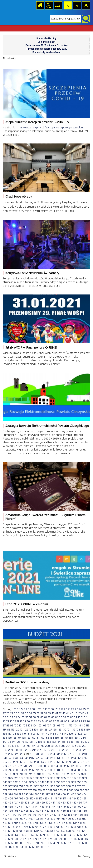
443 (32, 807)
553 (11, 835)
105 (39, 726)
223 (79, 750)
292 (10, 770)
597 (69, 843)
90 (66, 722)
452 (79, 807)
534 (79, 827)
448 (58, 807)
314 (39, 774)
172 (5, 742)
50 (4, 717)
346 (37, 782)
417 (64, 799)
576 (45, 839)
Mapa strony (58, 5)
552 (5, 835)
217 (49, 750)
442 (26, 807)
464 (58, 811)
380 (45, 790)
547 (63, 831)
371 (84, 786)
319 (63, 774)
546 (58, 831)
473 (19, 815)
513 (56, 823)
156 (15, 738)
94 (81, 722)
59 (38, 717)
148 (61, 734)
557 (32, 835)
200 (47, 746)
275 (10, 766)
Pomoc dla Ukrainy (46, 38)
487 (5, 819)
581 (70, 839)
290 (88, 766)
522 (15, 827)
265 (47, 762)
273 (88, 762)
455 (11, 811)
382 (55, 790)
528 (47, 827)
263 (37, 762)
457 (21, 811)
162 (42, 738)
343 (21, 782)
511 (47, 823)
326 (16, 778)
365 (53, 786)
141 (28, 734)
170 (80, 738)
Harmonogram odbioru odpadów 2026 (46, 49)
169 (76, 738)
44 (68, 713)
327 (21, 778)
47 (79, 713)
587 (16, 843)
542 (37, 831)
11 (37, 709)
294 (21, 770)
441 (21, 807)
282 (45, 766)
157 (19, 738)
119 (13, 730)
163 (47, 738)
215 (39, 750)
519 (84, 823)
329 (32, 778)
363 (42, 786)
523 (21, 827)
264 (42, 762)
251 (58, 758)
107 (49, 726)
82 (35, 722)
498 (63, 819)
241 (5, 758)
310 (21, 774)
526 (37, 827)
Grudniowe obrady (19, 196)
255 (79, 758)
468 (79, 811)
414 (50, 799)
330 (37, 778)
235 (58, 754)
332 (47, 778)
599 (79, 843)
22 (73, 709)
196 (28, 746)
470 (5, 815)
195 (24, 746)
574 (35, 839)
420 (79, 799)
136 (5, 734)
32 (23, 713)
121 (22, 730)
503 (5, 823)
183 (54, 742)
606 (32, 847)
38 (45, 713)
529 (53, 827)
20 (66, 709)
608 (42, 847)
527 (42, 827)
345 (32, 782)
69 (76, 717)
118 (8, 730)
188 (77, 742)
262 (31, 762)
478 (44, 815)
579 (60, 839)
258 (10, 762)
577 (50, 839)
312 (30, 774)
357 (10, 786)
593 (47, 843)
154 (5, 738)
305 (79, 770)
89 (62, 722)
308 (10, 774)
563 (63, 835)
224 (84, 750)
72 (86, 717)
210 (16, 750)
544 (47, 831)
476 (34, 815)
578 (55, 839)
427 (32, 803)
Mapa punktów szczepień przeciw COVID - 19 (37, 122)
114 (79, 726)
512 (51, 823)
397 (47, 795)
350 (58, 782)
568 (5, 839)
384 (66, 790)
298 (42, 770)
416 (60, 799)
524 (26, 827)
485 (81, 815)
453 (84, 807)
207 (84, 746)
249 (47, 758)
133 (78, 730)
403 (79, 795)
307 (5, 774)
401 (69, 795)
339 (85, 778)
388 (87, 790)
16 (53, 709)
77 (18, 722)
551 (84, 831)
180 (40, 742)
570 (16, 839)
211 (20, 750)
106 (44, 726)
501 (79, 819)
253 (68, 758)
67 (68, 717)
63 (53, 717)
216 (44, 750)
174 (14, 742)
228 (21, 754)
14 (46, 709)
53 (15, 717)
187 (73, 742)
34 (30, 713)
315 (44, 774)
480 (54, 815)
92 (73, 722)
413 (45, 799)
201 (53, 746)
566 (80, 835)
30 (16, 713)
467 (74, 811)
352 (68, 782)
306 (84, 770)
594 (53, 843)
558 (37, 835)
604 (21, 847)
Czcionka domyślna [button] (67, 5)
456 (16, 811)
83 (39, 722)
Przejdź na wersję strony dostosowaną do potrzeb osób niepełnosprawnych (49, 5)
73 (4, 722)
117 (4, 730)
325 (11, 778)
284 (56, 766)
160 (33, 738)
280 (35, 766)
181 (44, 742)
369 (74, 786)
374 (15, 790)
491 (26, 819)
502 (84, 819)
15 (49, 709)
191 (5, 746)
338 (79, 778)
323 (84, 774)
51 (8, 717)
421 (84, 799)
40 (53, 713)
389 (5, 795)
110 (63, 726)
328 (26, 778)
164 (52, 738)
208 (5, 750)
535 (84, 827)
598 (74, 843)
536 (5, 831)
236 (63, 754)
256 (84, 758)
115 (83, 726)
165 (57, 738)
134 (83, 730)
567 (85, 835)
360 (26, 786)
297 (37, 770)
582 (75, 839)
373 (10, 790)
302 (63, 770)
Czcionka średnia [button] (77, 5)
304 (74, 770)
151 (75, 734)
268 (63, 762)
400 (63, 795)
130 (64, 730)
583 (81, 839)
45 (72, 713)
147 (57, 734)
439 (11, 807)
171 (84, 738)
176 (22, 742)
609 (47, 847)
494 (42, 819)
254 (74, 758)
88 (58, 722)
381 (50, 790)
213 (29, 750)
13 (43, 709)
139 (19, 734)
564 (69, 835)
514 (61, 823)
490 (21, 819)
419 (74, 799)
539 (21, 831)
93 (77, 722)
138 (14, 734)
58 (34, 717)
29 (12, 713)
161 (38, 738)
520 (5, 827)
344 (26, 782)
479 (49, 815)
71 (82, 717)
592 (42, 843)
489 (16, 819)
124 (36, 730)
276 (15, 766)
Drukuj (86, 856)
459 (32, 811)
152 (80, 734)
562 (58, 835)
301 (58, 770)
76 (15, 722)
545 (53, 831)
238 (74, 754)
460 (37, 811)
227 (16, 754)
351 (63, 782)
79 (25, 722)
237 (69, 754)
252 (63, 758)
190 (87, 742)
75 (11, 722)
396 (42, 795)
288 (77, 766)
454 (5, 811)
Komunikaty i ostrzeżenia (46, 52)
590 (32, 843)
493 (37, 819)
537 (10, 831)
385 (71, 790)
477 (39, 815)
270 (74, 762)
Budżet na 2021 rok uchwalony (27, 682)
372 (5, 790)
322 (78, 774)
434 (69, 803)
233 (47, 754)
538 (16, 831)
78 (21, 722)
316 (49, 774)
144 (42, 734)
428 (37, 803)
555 (21, 835)
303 (68, 770)
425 (21, 803)
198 (38, 746)
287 (72, 766)
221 (68, 750)
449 (63, 807)
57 (31, 717)
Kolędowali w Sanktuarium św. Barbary (32, 273)
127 (50, 730)
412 (40, 799)
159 (29, 738)
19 (62, 709)
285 (61, 766)
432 (58, 803)
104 (35, 726)
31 (19, 713)
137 (10, 734)
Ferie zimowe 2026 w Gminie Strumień (46, 45)
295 (26, 770)
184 (59, 742)
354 (79, 782)
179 (35, 742)
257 (5, 762)
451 (74, 807)
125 (41, 730)
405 (5, 799)
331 (42, 778)
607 (37, 847)
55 (23, 717)
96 (88, 722)
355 (84, 782)
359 (21, 786)
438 (5, 807)
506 (21, 823)
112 (71, 726)
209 (11, 750)
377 (30, 790)
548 (68, 831)
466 (69, 811)
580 (65, 839)
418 (69, 799)
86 (51, 722)
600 (85, 843)
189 (82, 742)
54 (19, 717)
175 (18, 742)
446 (48, 807)
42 (60, 713)
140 (24, 734)
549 (74, 831)
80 (28, 722)
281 (40, 766)
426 (27, 803)
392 (21, 795)
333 (53, 778)
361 (31, 786)
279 (30, 766)
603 (15, 847)
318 (58, 774)
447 (53, 807)
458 (26, 811)
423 (11, 803)
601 (5, 847)
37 (42, 713)
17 (56, 709)
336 (69, 778)
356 (5, 786)
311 (25, 774)
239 (79, 754)
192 (9, 746)
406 (11, 799)
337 (74, 778)
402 (74, 795)
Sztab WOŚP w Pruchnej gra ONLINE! (31, 347)
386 (76, 790)
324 (5, 778)
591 (37, 843)
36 (38, 713)
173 (9, 742)
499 (68, 819)
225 (5, 754)
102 (25, 726)
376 (25, 790)
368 (68, 786)
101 (21, 726)
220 (63, 750)
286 (66, 766)
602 (10, 847)
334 (58, 778)
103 (30, 726)
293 (15, 770)
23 (76, 709)
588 (21, 843)
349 (53, 782)
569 (11, 839)
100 (16, 726)
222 (73, 750)
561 (53, 835)
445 (42, 807)
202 (58, 746)
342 (15, 782)
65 (61, 717)
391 (16, 795)
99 (12, 726)
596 (63, 843)
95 (84, 722)
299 (47, 770)
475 (29, 815)
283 (50, 766)
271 (78, 762)
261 (26, 762)
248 (42, 758)
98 (8, 726)
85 (47, 722)
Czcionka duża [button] (86, 5)
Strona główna (40, 5)
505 (16, 823)
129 (59, 730)
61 (45, 717)
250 (53, 758)
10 (34, 709)
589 (26, 843)
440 (16, 807)
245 (26, 758)
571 (20, 839)
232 (42, 754)
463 (53, 811)
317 (54, 774)
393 (26, 795)
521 (10, 827)
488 (10, 819)
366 (58, 786)
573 (30, 839)
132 (73, 730)
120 (17, 730)
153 (85, 734)
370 (79, 786)
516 (70, 823)
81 (32, 722)
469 (85, 811)
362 (37, 786)
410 (31, 799)
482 (64, 815)
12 (39, 709)
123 (31, 730)
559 (42, 835)
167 (66, 738)
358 (16, 786)
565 (74, 835)
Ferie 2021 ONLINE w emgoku (27, 604)
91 (69, 722)
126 (45, 730)
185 (63, 742)
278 (25, 766)
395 (37, 795)
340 (5, 782)
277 (20, 766)
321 (73, 774)
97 (4, 726)
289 (82, 766)
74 (8, 722)
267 (58, 762)
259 (16, 762)
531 (63, 827)
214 (34, 750)
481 (59, 815)
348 (47, 782)
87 (54, 722)
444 (37, 807)
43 (64, 713)
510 (42, 823)
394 (32, 795)
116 (88, 726)
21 (69, 709)
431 (53, 803)
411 (36, 799)
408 (21, 799)
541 (31, 831)
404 (84, 795)
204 (68, 746)
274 (5, 766)
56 (27, 717)
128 (55, 730)
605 (26, 847)
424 (16, 803)
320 (68, 774)
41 (57, 713)
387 (82, 790)
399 (58, 795)
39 (49, 713)
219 (58, 750)
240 (85, 754)
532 (68, 827)
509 (37, 823)
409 (26, 799)
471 (10, 815)
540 (26, 831)
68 (72, 717)
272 (83, 762)
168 (71, 738)
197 (33, 746)
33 (27, 713)
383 (60, 790)
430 (48, 803)
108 (54, 726)
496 (53, 819)
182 (49, 742)
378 (35, 790)
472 (14, 815)
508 (32, 823)
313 (34, 774)
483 (70, 815)
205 (74, 746)
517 (75, 823)
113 (75, 726)
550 (79, 831)
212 (25, 750)
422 (5, 803)
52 (12, 717)
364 (47, 786)
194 (19, 746)
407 (16, 799)
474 (24, 815)
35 (34, 713)
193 (14, 746)
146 (52, 734)
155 (10, 738)
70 (79, 717)
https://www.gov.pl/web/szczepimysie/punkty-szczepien (49, 128)
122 (26, 730)
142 (33, 734)
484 (75, 815)
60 (42, 717)
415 (55, 799)
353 (74, 782)
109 (58, 726)
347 (42, 782)
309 (16, 774)
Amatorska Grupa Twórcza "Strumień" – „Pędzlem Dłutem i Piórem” (46, 517)
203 (63, 746)
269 (68, 762)
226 (11, 754)
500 (74, 819)
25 (84, 709)
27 (4, 713)
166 (62, 738)
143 (38, 734)
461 (42, 811)
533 (74, 827)
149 (66, 734)
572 (25, 839)
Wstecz (12, 856)
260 (21, 762)
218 (53, 750)
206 (79, 746)
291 (5, 770)
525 (32, 827)
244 (21, 758)
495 (47, 819)
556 (27, 835)
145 (47, 734)
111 (67, 726)
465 (63, 811)
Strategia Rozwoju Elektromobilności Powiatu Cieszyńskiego (47, 426)
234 (53, 754)
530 (58, 827)
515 (66, 823)
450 (69, 807)
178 (31, 742)
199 (42, 746)
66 (64, 717)
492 (31, 819)
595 (58, 843)
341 (10, 782)
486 (86, 815)
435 (74, 803)
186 (68, 742)
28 (8, 713)
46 (76, 713)
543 (42, 831)
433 (63, 803)
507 (27, 823)
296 (32, 770)
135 (88, 730)
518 (80, 823)
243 (15, 758)
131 (69, 730)
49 (87, 713)
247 (37, 758)
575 (40, 839)
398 (53, 795)
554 (16, 835)
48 (83, 713)
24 (80, 709)
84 (43, 722)
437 (85, 803)
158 (24, 738)
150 (71, 734)
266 (53, 762)
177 (27, 742)
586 (11, 843)
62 (49, 717)
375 (20, 790)
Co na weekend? (47, 42)
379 (40, 790)
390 (11, 795)
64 (57, 717)
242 (10, 758)
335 (63, 778)
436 (80, 803)
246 (32, 758)
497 (58, 819)
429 (42, 803)
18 (59, 709)
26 (88, 709)
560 (48, 835)
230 (32, 754)
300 (53, 770)
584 (86, 839)
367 (63, 786)
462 (47, 811)
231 (37, 754)
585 (5, 843)
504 (11, 823)
